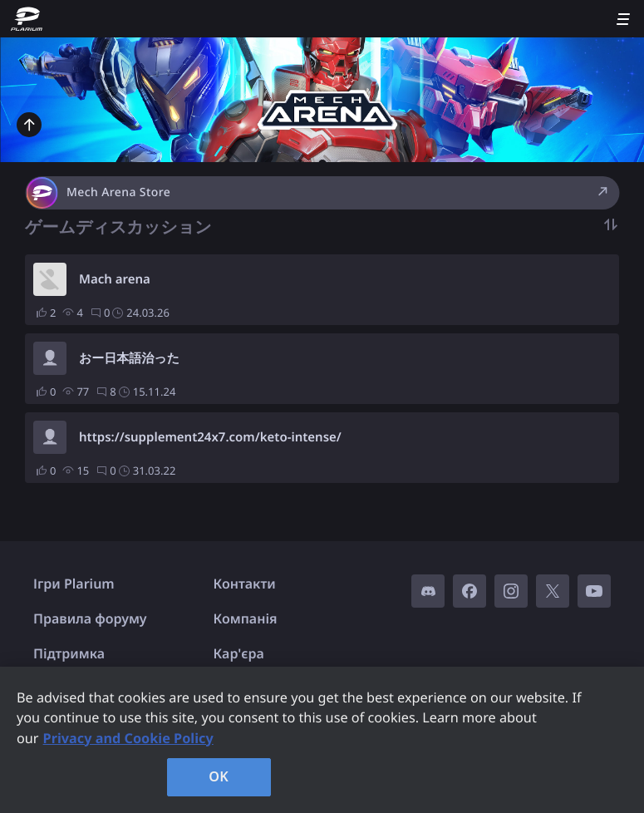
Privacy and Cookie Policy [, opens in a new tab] (128, 738)
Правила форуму (90, 618)
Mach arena (115, 279)
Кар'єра (239, 653)
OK (219, 776)
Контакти (245, 584)
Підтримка (69, 653)
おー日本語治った (129, 358)
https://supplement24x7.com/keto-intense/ (210, 437)
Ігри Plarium (74, 584)
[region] (322, 740)
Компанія (246, 618)
